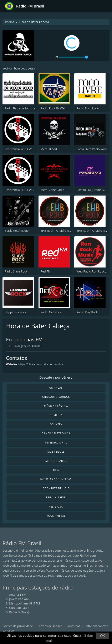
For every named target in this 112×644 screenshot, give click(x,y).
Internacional (56, 443)
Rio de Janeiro (21, 346)
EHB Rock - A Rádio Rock (57, 231)
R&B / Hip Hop (56, 497)
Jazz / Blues (56, 452)
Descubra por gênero (56, 377)
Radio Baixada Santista (20, 108)
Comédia (56, 415)
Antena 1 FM (18, 595)
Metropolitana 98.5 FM (25, 603)
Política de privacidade (18, 626)
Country (56, 424)
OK (103, 636)
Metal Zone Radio (52, 190)
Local (56, 470)
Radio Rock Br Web (53, 108)
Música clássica (56, 406)
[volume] (73, 57)
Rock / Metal (56, 516)
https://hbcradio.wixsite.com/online (41, 364)
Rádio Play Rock (87, 312)
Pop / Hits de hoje (56, 488)
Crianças (56, 388)
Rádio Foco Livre (87, 108)
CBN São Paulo (19, 608)
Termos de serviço (50, 626)
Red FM (46, 271)
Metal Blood (49, 149)
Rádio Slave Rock (16, 271)
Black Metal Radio (17, 231)
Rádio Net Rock (51, 312)
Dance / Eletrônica (56, 433)
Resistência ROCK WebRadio (24, 149)
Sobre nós (73, 626)
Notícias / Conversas (56, 479)
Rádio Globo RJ (19, 612)
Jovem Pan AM (19, 599)
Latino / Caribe (56, 461)
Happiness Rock (15, 312)
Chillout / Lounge (56, 397)
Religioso (56, 507)
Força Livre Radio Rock (92, 149)
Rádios (10, 22)
